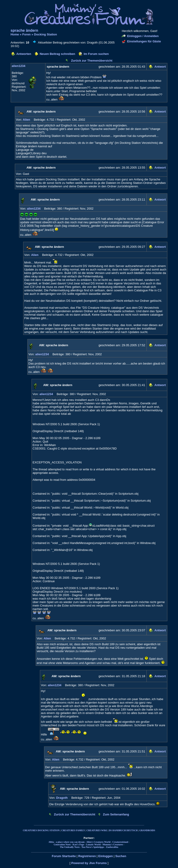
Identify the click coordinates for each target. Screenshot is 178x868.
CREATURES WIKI (97, 830)
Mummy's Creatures (113, 844)
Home (15, 34)
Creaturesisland (120, 842)
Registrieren (87, 856)
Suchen (121, 856)
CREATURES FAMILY (73, 830)
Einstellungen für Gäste (144, 41)
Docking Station (46, 34)
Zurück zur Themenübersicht (92, 61)
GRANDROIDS (147, 830)
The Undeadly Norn (70, 847)
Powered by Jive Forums (89, 863)
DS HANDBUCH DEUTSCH (123, 830)
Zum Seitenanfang (116, 814)
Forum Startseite (64, 856)
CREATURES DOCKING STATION (41, 830)
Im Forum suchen (96, 54)
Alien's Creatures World (99, 842)
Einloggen (106, 856)
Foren (26, 34)
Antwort (160, 67)
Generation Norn (62, 844)
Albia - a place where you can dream (66, 842)
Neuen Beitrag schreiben (57, 54)
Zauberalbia (112, 847)
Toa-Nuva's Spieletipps (93, 847)
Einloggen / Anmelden (143, 36)
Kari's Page (78, 844)
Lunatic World (93, 844)
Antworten (24, 54)
